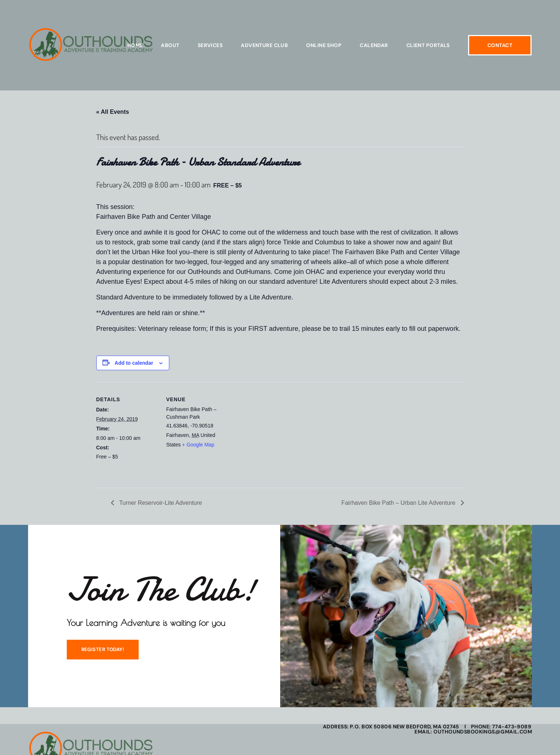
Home (135, 45)
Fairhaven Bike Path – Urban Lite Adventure (399, 503)
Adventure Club (264, 45)
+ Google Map (198, 445)
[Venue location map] (275, 432)
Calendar (374, 45)
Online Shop (324, 45)
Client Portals (428, 45)
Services (210, 45)
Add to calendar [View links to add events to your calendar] (134, 363)
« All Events (113, 112)
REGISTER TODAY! (101, 651)
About (170, 45)
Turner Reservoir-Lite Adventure (160, 503)
